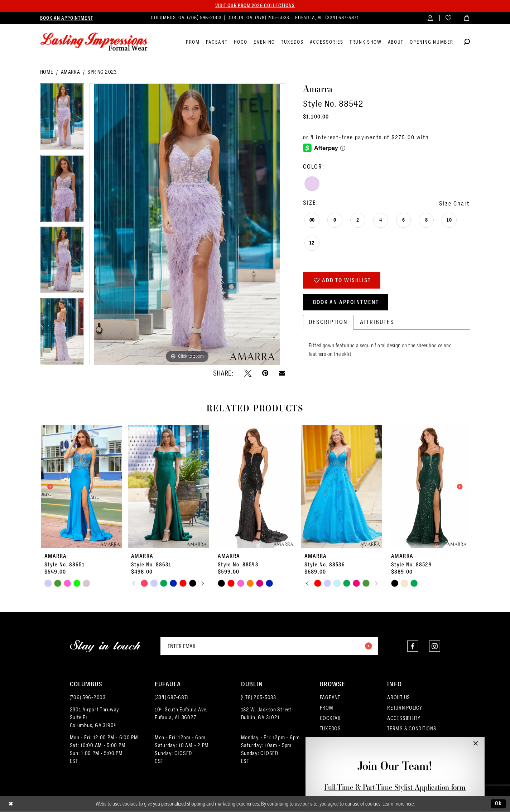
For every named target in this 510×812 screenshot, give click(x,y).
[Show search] (467, 43)
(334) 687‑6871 (172, 698)
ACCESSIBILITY (404, 719)
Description (328, 323)
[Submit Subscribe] (368, 646)
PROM (327, 708)
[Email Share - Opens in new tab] (282, 373)
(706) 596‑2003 (88, 698)
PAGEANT (330, 698)
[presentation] (82, 487)
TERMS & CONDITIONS (412, 729)
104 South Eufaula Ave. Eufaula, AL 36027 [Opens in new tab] (181, 714)
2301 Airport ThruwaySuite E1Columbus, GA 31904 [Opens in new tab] (95, 718)
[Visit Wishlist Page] (449, 18)
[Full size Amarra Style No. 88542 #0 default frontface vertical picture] (187, 225)
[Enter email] (269, 646)
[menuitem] (67, 18)
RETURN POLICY (405, 708)
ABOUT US (399, 698)
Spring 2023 (102, 72)
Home (47, 72)
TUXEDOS (330, 729)
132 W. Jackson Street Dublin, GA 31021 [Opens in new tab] (266, 714)
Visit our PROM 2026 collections (255, 6)
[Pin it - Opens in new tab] (265, 373)
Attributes (377, 323)
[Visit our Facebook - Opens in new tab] (413, 646)
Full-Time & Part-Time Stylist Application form (395, 787)
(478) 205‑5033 (259, 698)
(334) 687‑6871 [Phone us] (342, 18)
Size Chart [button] (454, 204)
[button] (430, 18)
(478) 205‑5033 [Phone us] (273, 18)
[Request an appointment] (67, 18)
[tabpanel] (62, 120)
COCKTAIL (331, 719)
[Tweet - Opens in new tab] (248, 373)
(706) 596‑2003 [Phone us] (205, 18)
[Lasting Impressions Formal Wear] (94, 42)
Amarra (70, 72)
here (410, 804)
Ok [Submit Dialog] (499, 804)
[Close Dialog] (11, 804)
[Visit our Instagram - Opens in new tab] (435, 646)
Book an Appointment (346, 303)
